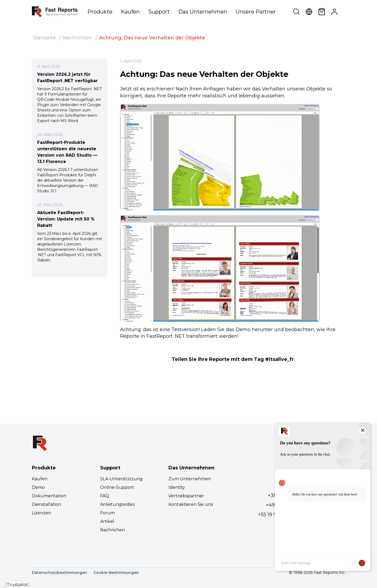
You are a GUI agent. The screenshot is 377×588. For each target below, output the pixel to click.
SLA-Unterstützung (121, 479)
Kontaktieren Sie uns (191, 504)
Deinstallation (46, 504)
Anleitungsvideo (118, 504)
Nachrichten (77, 38)
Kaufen (130, 12)
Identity (177, 487)
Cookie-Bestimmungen (116, 573)
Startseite (44, 38)
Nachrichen (113, 530)
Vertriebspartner (186, 496)
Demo (38, 487)
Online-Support (117, 487)
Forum (107, 513)
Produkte (100, 12)
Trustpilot (17, 585)
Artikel (107, 521)
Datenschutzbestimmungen (60, 573)
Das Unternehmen (203, 12)
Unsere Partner (256, 12)
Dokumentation (49, 496)
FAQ (105, 496)
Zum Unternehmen (190, 479)
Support (159, 12)
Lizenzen (41, 513)
